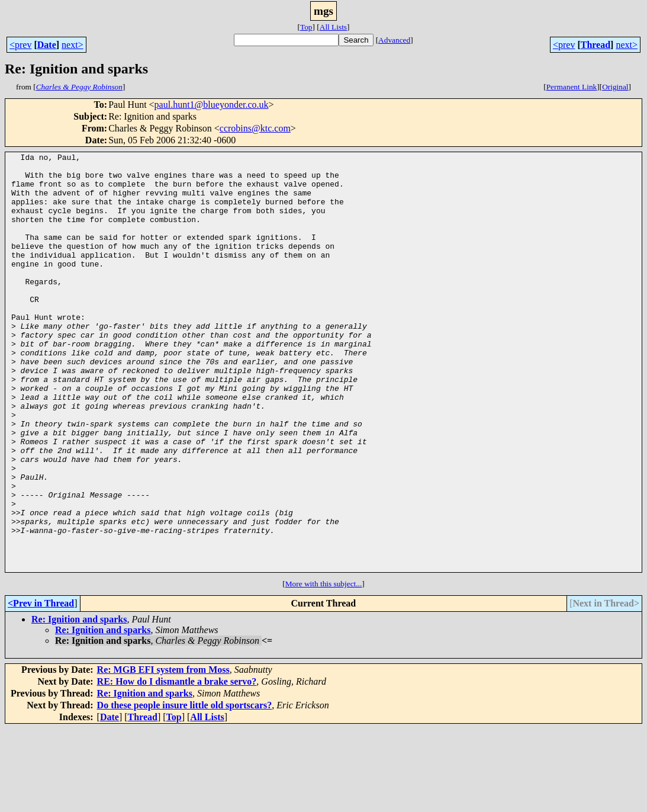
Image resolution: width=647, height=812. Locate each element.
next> (73, 45)
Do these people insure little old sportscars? (185, 789)
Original (615, 87)
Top (306, 27)
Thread (596, 45)
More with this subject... (324, 667)
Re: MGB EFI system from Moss (163, 753)
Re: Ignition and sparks (79, 703)
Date (47, 45)
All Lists (333, 27)
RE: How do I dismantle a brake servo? (177, 765)
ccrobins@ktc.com (255, 128)
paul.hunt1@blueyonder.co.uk (212, 105)
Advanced (394, 40)
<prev (20, 45)
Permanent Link (572, 87)
